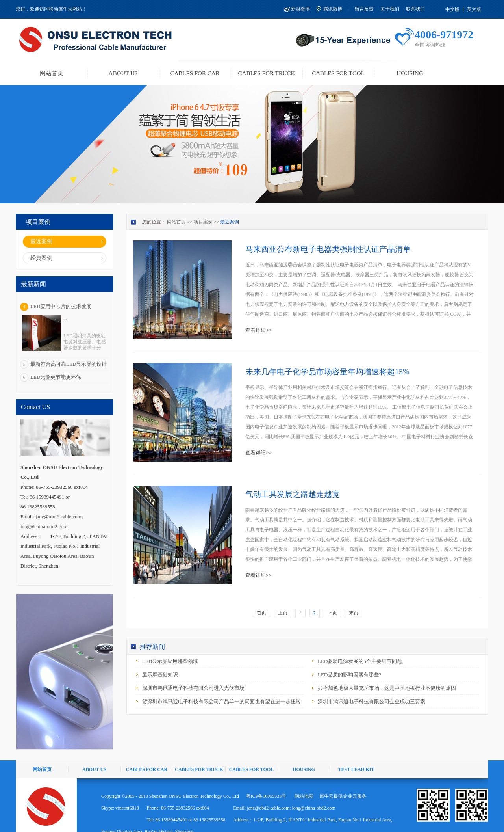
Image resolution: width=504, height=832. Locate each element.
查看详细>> (258, 330)
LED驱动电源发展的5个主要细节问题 (360, 661)
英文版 (474, 9)
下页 (332, 613)
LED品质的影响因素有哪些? (349, 675)
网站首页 (52, 73)
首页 (261, 613)
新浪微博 (300, 9)
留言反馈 (364, 9)
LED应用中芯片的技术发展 (61, 306)
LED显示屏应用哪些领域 (170, 661)
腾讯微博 (333, 9)
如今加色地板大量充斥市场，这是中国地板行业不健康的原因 (387, 688)
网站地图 (303, 796)
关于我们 (390, 9)
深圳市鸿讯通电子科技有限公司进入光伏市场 (193, 688)
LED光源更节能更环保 (56, 377)
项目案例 (203, 222)
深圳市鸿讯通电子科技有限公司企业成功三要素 (372, 701)
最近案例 (230, 222)
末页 (354, 613)
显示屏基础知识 (160, 675)
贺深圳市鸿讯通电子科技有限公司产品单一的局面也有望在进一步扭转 (221, 701)
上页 (283, 613)
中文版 (452, 9)
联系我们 (415, 9)
